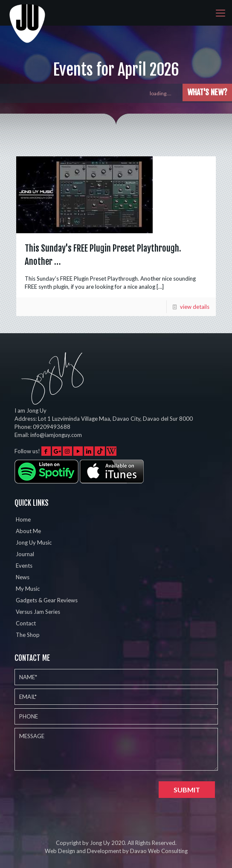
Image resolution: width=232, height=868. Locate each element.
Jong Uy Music (34, 542)
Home (23, 519)
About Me (28, 531)
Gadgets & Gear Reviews (47, 600)
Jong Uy (100, 843)
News (23, 577)
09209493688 (52, 427)
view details (195, 307)
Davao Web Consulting (159, 851)
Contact (26, 623)
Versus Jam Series (38, 612)
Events (24, 566)
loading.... (164, 93)
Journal (25, 554)
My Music (28, 589)
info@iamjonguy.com (56, 435)
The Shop (28, 635)
